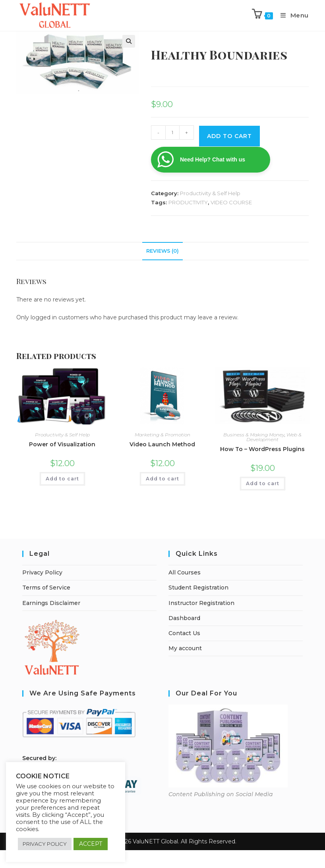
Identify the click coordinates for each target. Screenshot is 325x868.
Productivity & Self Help (210, 193)
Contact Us (184, 633)
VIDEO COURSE (231, 202)
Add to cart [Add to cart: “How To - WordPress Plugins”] (263, 483)
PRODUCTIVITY (188, 202)
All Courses (185, 572)
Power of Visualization (62, 444)
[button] (129, 41)
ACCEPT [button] (91, 844)
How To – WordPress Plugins (262, 449)
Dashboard (184, 618)
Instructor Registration (201, 603)
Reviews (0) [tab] (162, 251)
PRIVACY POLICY (45, 844)
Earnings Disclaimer (51, 603)
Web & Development (274, 437)
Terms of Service (46, 588)
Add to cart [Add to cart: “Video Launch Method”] (162, 479)
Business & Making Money (254, 435)
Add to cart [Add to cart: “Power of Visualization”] (62, 479)
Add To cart (229, 136)
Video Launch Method (162, 444)
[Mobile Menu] (292, 15)
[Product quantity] (172, 133)
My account (185, 648)
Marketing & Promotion (162, 435)
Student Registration (198, 588)
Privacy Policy (42, 572)
